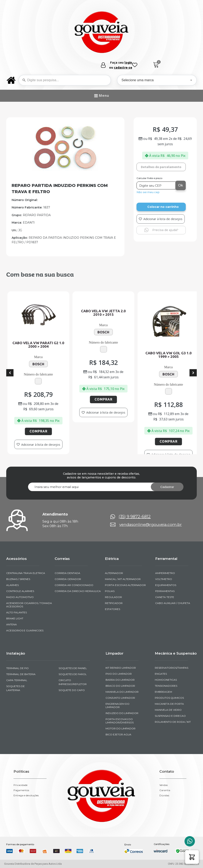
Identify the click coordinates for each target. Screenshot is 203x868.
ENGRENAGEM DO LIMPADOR (117, 705)
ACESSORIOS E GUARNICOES (25, 630)
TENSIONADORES (166, 686)
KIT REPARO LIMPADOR (121, 668)
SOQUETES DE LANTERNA (15, 688)
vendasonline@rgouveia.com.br (151, 525)
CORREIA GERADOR (68, 579)
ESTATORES (113, 609)
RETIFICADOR (114, 603)
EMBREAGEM (163, 692)
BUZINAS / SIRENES (18, 579)
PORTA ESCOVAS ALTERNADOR (125, 585)
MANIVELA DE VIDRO (168, 710)
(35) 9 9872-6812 (135, 517)
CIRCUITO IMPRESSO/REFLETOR (73, 682)
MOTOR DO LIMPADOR (121, 728)
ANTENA (12, 624)
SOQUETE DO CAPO (72, 690)
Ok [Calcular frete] (181, 185)
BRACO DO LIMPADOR (120, 686)
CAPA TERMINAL (17, 680)
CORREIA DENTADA (67, 573)
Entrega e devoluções (26, 795)
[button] (192, 857)
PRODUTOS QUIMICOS (169, 698)
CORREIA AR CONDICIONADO (74, 585)
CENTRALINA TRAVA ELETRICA (26, 573)
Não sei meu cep (148, 192)
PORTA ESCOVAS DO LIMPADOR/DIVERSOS (120, 721)
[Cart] (156, 65)
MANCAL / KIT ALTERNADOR (123, 579)
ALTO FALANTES (17, 612)
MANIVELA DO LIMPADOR (122, 692)
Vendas (164, 785)
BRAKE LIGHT (15, 618)
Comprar (61, 431)
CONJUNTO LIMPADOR (120, 698)
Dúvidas (164, 795)
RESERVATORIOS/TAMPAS (172, 668)
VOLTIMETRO (164, 579)
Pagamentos (21, 790)
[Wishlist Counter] (135, 65)
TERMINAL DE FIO (17, 668)
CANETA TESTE (165, 597)
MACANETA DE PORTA (169, 704)
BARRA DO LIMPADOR (120, 680)
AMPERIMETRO (165, 573)
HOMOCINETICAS (166, 680)
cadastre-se (123, 67)
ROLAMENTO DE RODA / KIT (173, 722)
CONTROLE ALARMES (20, 591)
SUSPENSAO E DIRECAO (170, 716)
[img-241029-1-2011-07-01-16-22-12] (65, 170)
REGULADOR (113, 597)
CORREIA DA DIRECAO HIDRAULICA (78, 591)
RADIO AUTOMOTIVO (20, 597)
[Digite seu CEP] (156, 185)
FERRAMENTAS (165, 591)
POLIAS (110, 591)
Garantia (165, 790)
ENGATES (161, 674)
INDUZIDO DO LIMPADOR (122, 713)
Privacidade (20, 785)
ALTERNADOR (114, 573)
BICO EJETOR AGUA (118, 734)
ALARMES (12, 585)
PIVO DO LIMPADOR (119, 674)
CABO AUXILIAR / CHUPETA (173, 603)
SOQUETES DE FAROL (73, 674)
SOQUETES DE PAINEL (73, 668)
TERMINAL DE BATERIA (21, 674)
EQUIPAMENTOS (166, 585)
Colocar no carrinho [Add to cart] (163, 207)
